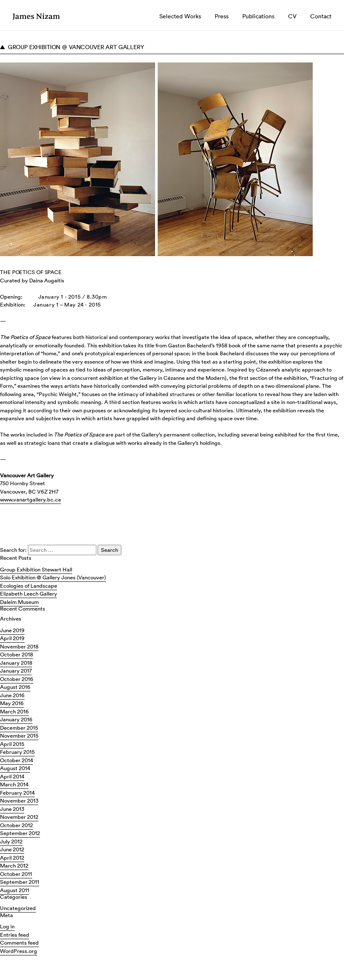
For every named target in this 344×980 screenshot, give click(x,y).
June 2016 (12, 695)
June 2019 (12, 630)
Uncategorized (18, 908)
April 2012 (12, 858)
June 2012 (12, 849)
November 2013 (19, 801)
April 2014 (12, 777)
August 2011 (15, 890)
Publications (258, 16)
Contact (321, 16)
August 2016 (15, 687)
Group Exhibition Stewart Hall (36, 570)
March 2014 (14, 784)
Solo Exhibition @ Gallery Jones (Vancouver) (53, 577)
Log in (7, 926)
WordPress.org (19, 951)
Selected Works (180, 16)
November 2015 (19, 736)
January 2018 (16, 663)
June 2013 (12, 809)
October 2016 (17, 679)
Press (222, 16)
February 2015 (17, 752)
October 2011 (16, 874)
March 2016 (14, 712)
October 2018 (16, 655)
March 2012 (14, 866)
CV (292, 16)
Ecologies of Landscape (29, 586)
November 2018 (19, 647)
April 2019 (12, 638)
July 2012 (11, 842)
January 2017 (16, 671)
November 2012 (19, 817)
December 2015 (19, 728)
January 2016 (16, 719)
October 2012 (16, 825)
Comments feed (19, 943)
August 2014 (15, 768)
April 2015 (12, 744)
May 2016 (12, 703)
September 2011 (20, 882)
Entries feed (15, 935)
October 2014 (16, 760)
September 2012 (20, 833)
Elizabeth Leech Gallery (29, 594)
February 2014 (17, 793)
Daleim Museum (19, 602)
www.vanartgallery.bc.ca (30, 500)
